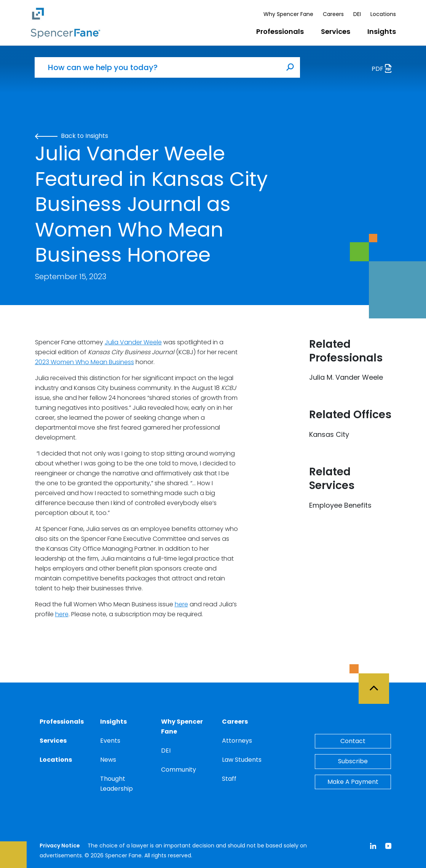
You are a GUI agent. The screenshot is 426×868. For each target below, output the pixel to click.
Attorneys (237, 741)
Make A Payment (353, 782)
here (181, 604)
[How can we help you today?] (158, 67)
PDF (384, 70)
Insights (382, 31)
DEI (357, 14)
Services (336, 31)
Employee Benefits (340, 505)
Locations (383, 14)
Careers (333, 14)
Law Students (242, 760)
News (108, 760)
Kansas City (329, 434)
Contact (353, 741)
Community (179, 770)
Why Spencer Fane (288, 14)
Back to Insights (72, 136)
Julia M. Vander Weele (346, 377)
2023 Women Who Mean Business (85, 362)
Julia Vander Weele (133, 342)
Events (110, 741)
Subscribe (353, 761)
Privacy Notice (60, 846)
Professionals (280, 31)
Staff (229, 779)
